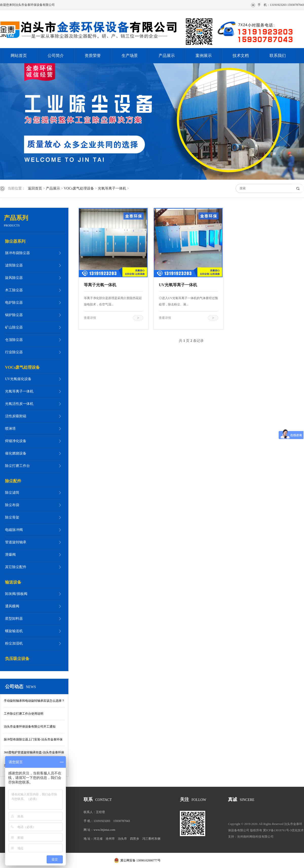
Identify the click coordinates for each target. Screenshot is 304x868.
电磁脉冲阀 (14, 530)
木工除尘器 (14, 290)
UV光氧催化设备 (18, 379)
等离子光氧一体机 (100, 285)
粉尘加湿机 (14, 643)
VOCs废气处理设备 (79, 188)
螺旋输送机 (14, 631)
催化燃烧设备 (16, 453)
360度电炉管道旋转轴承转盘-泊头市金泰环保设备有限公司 (34, 755)
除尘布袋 (12, 505)
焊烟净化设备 (16, 441)
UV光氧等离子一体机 (178, 285)
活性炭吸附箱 (16, 416)
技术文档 (241, 56)
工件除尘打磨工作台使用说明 (24, 714)
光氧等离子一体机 (112, 188)
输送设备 (13, 582)
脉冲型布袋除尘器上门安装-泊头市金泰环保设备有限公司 (33, 742)
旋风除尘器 (14, 278)
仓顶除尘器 (14, 340)
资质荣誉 (93, 56)
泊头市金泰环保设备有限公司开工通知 (30, 727)
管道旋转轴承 (16, 542)
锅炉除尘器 (14, 315)
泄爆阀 (10, 555)
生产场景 (130, 56)
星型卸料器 (14, 619)
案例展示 (204, 56)
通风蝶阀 (12, 606)
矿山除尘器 (14, 327)
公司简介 (56, 56)
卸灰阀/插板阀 (16, 594)
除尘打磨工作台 (17, 466)
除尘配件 (13, 481)
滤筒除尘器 (14, 265)
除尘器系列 (15, 241)
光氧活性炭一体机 (19, 404)
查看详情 (90, 318)
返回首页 (35, 188)
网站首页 (19, 56)
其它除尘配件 (16, 567)
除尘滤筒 (12, 493)
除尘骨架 (12, 517)
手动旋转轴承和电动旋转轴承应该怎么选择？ (34, 701)
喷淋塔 (10, 429)
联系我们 (278, 56)
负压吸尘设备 (17, 659)
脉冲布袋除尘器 (17, 253)
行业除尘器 (14, 352)
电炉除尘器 (14, 303)
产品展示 (167, 56)
